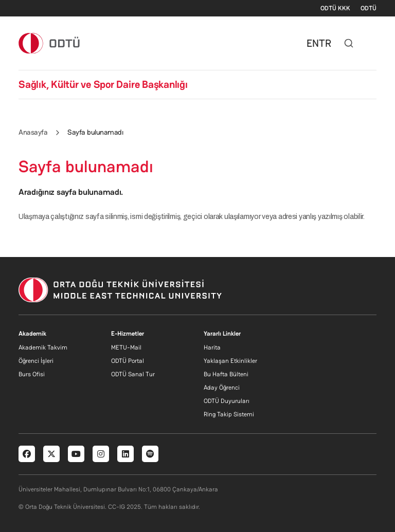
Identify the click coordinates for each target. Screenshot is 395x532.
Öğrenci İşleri (36, 361)
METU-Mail (126, 347)
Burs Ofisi (32, 374)
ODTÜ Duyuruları (227, 401)
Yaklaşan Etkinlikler (230, 361)
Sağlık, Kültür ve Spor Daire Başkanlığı (103, 84)
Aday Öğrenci (222, 388)
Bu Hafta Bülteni (226, 374)
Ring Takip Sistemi (229, 414)
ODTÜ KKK (335, 8)
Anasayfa (33, 132)
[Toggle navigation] (371, 43)
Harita (212, 347)
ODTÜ (369, 8)
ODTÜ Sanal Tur (133, 374)
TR (325, 43)
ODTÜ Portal (128, 361)
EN (313, 43)
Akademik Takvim (43, 347)
